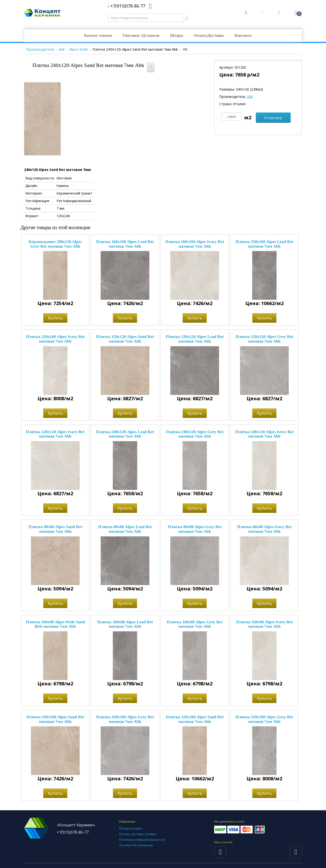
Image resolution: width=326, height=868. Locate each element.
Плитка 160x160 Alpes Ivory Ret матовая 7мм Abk (195, 244)
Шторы (177, 35)
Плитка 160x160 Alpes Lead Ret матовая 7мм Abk (125, 244)
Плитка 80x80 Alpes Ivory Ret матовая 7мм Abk (264, 529)
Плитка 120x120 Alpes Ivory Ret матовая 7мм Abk (55, 434)
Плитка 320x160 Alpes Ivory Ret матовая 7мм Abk (55, 339)
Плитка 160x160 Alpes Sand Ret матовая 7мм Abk (55, 719)
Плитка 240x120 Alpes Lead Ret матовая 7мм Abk (125, 434)
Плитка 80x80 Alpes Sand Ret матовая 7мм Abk (55, 529)
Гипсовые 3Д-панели (141, 35)
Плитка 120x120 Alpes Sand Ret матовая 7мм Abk (125, 339)
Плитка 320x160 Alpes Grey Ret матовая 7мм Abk (264, 719)
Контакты (243, 35)
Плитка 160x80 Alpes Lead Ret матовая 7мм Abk (125, 624)
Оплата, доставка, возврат (138, 834)
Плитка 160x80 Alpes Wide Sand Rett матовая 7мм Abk (55, 624)
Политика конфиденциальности (142, 840)
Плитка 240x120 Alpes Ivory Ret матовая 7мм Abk (264, 434)
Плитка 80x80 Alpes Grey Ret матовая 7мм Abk (195, 529)
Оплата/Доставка (209, 35)
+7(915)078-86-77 (127, 6)
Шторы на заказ (131, 828)
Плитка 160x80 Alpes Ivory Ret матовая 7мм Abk (264, 624)
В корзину (273, 118)
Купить (55, 318)
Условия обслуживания (136, 845)
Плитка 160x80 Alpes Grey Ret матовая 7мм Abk (195, 624)
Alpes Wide (79, 49)
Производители (40, 49)
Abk (62, 49)
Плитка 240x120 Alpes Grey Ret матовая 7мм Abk (195, 434)
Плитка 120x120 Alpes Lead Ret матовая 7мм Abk (195, 339)
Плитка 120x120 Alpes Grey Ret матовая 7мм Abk (264, 339)
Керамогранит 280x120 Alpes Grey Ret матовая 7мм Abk (55, 244)
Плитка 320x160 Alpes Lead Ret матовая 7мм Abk (264, 244)
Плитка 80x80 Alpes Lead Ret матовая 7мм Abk (125, 529)
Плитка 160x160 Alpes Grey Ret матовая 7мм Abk (125, 719)
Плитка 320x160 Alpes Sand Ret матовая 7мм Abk (195, 719)
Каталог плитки (98, 35)
